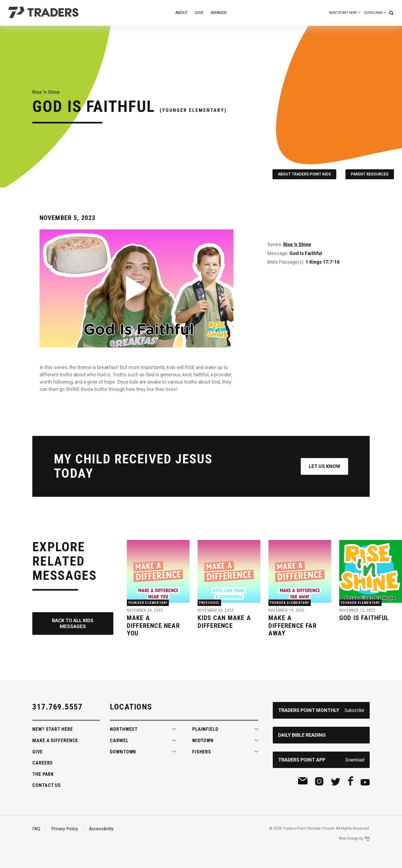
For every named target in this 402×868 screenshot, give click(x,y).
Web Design (349, 838)
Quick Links (373, 13)
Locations (131, 707)
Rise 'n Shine (297, 244)
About (182, 13)
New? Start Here (343, 13)
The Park (43, 774)
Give (199, 13)
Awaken (219, 13)
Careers (43, 763)
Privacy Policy (65, 829)
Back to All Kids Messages (73, 623)
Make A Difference (55, 740)
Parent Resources (370, 174)
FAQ (36, 829)
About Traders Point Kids (304, 174)
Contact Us (47, 785)
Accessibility (101, 829)
